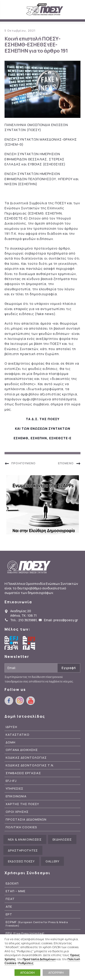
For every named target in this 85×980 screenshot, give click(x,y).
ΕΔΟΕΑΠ (12, 883)
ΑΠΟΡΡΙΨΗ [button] (56, 972)
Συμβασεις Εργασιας (23, 773)
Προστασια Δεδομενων (26, 820)
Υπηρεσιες (15, 789)
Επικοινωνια (16, 796)
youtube (31, 701)
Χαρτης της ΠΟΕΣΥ (22, 804)
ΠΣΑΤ (10, 899)
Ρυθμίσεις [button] (26, 963)
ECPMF (37, 924)
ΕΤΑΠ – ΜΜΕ (16, 891)
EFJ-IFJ (11, 781)
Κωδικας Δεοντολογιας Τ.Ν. (30, 765)
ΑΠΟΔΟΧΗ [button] (27, 972)
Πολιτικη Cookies (21, 827)
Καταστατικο (18, 735)
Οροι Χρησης (17, 812)
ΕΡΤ (9, 914)
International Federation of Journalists (29, 643)
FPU (25, 933)
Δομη (11, 742)
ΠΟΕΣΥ (45, 10)
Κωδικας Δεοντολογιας (26, 758)
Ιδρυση (11, 727)
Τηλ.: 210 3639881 (23, 620)
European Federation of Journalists (11, 643)
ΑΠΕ (9, 907)
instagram (20, 701)
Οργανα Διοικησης (22, 750)
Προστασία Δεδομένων (39, 959)
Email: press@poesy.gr (61, 620)
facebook (9, 701)
